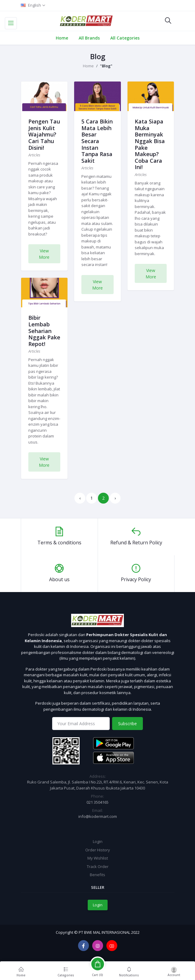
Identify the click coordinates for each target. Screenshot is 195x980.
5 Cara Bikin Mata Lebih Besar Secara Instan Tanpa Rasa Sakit (97, 141)
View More (44, 254)
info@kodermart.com (98, 816)
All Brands (89, 38)
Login (98, 841)
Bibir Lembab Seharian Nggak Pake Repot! (44, 331)
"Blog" (106, 66)
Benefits (97, 875)
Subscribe (127, 724)
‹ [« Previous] (80, 498)
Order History (98, 850)
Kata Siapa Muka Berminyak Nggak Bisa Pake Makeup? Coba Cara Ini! (150, 144)
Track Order (98, 866)
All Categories (125, 38)
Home (62, 38)
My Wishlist (98, 858)
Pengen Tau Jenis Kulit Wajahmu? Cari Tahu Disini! (44, 134)
